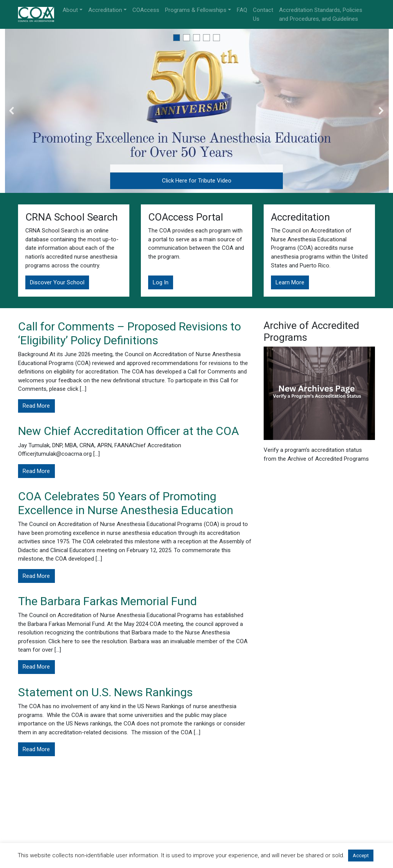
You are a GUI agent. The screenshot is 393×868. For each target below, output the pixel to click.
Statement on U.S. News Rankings (105, 692)
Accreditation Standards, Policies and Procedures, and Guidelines (321, 14)
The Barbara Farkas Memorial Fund (107, 601)
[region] (196, 111)
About (70, 10)
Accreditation (105, 10)
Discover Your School (57, 282)
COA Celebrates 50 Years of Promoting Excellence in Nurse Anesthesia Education (126, 503)
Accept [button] (361, 856)
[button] (177, 38)
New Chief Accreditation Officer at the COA (129, 431)
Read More (36, 406)
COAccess (146, 10)
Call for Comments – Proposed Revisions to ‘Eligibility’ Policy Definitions (130, 333)
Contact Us (263, 14)
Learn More (290, 282)
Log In (161, 282)
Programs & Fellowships (196, 10)
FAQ (242, 10)
